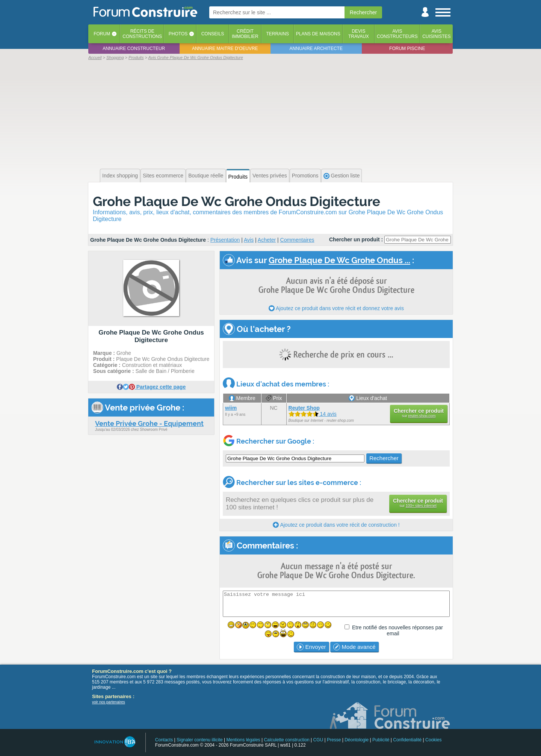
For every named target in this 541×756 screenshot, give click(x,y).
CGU (318, 740)
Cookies (433, 740)
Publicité (381, 740)
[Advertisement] (270, 114)
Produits (238, 177)
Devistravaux (359, 34)
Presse (334, 740)
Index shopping (120, 176)
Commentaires (297, 240)
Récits (142, 34)
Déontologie (357, 740)
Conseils (213, 34)
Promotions (305, 176)
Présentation (225, 240)
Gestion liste (342, 176)
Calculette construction (286, 740)
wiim (231, 408)
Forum (102, 34)
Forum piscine (407, 48)
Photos (178, 34)
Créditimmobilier (245, 34)
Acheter (267, 240)
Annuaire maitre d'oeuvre (225, 48)
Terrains (277, 34)
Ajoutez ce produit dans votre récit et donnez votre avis (336, 308)
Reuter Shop (304, 408)
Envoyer (311, 647)
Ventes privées (270, 176)
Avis (249, 240)
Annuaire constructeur (134, 48)
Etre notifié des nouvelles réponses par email (397, 630)
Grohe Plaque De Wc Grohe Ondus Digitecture (236, 201)
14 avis (313, 414)
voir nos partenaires (109, 702)
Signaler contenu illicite (200, 740)
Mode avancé (354, 647)
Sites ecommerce (163, 176)
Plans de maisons (318, 34)
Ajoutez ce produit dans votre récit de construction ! (336, 525)
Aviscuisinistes (436, 34)
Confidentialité (407, 740)
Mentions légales (243, 740)
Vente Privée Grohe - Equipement (149, 423)
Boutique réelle (206, 176)
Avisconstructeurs (397, 34)
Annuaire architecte (316, 48)
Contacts (164, 740)
